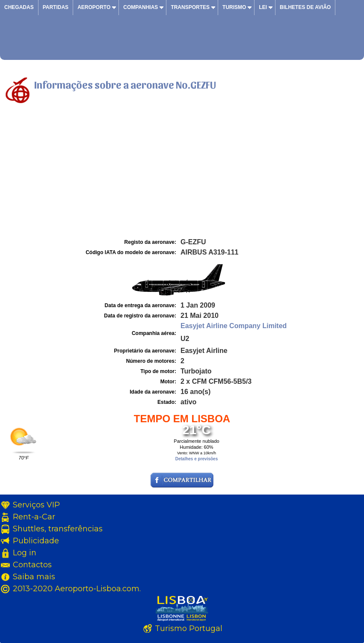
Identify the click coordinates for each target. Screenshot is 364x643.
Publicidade (36, 541)
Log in (25, 553)
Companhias (141, 7)
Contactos (32, 565)
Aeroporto (94, 7)
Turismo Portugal (189, 628)
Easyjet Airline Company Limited (234, 326)
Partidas (56, 7)
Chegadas (19, 7)
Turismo (234, 7)
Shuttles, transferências (58, 529)
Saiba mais (34, 577)
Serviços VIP (36, 505)
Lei (263, 7)
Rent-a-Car (34, 517)
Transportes (190, 7)
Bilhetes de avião (305, 7)
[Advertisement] (182, 172)
